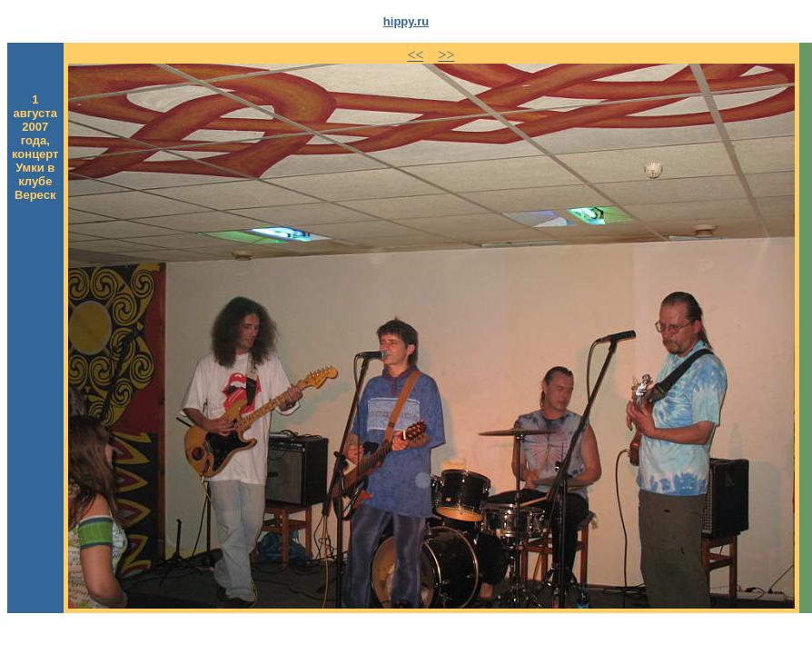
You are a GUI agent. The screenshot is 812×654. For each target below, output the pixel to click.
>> (447, 55)
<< (415, 55)
